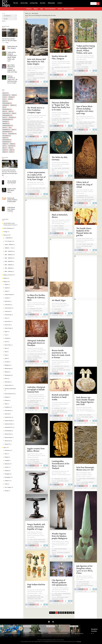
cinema (38, 121)
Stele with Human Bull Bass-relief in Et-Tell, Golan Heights (36, 62)
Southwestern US (8, 427)
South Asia (7, 414)
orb (58, 120)
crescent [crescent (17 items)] (11, 97)
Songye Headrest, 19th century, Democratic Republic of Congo (36, 527)
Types (42, 9)
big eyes (81, 122)
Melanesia (7, 372)
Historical (29, 9)
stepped (39, 129)
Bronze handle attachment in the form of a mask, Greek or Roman (34, 634)
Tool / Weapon (8, 487)
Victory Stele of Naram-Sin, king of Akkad (84, 185)
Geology (60, 9)
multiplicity (61, 226)
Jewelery (7, 467)
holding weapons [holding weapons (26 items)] (7, 115)
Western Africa (8, 434)
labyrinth (32, 246)
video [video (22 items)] (5, 148)
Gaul (6, 335)
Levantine (7, 362)
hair (68, 366)
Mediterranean (8, 368)
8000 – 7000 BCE (9, 272)
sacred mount (33, 129)
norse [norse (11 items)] (5, 128)
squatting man (31, 76)
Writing (6, 491)
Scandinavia (7, 407)
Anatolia (7, 288)
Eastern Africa (8, 321)
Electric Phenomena (50, 9)
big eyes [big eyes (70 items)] (5, 93)
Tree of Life (79, 65)
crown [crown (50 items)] (10, 99)
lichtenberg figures (31, 126)
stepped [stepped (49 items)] (5, 144)
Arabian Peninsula (9, 295)
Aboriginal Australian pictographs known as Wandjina (36, 343)
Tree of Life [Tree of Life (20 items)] (12, 146)
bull (37, 73)
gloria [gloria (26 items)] (5, 111)
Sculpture (7, 481)
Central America (8, 308)
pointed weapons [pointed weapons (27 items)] (7, 132)
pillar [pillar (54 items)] (14, 130)
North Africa (7, 382)
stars (53, 170)
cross (33, 123)
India (6, 352)
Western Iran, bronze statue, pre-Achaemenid (58, 634)
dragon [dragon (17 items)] (5, 101)
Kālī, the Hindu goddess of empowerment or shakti (11, 634)
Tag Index (43, 3)
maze (36, 246)
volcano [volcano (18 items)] (5, 150)
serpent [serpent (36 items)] (5, 138)
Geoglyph (7, 460)
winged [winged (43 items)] (5, 152)
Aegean (6, 284)
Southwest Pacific (9, 424)
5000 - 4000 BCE (80, 586)
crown (62, 67)
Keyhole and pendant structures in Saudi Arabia (12, 200)
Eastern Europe (8, 328)
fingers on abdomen (62, 549)
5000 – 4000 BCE (9, 261)
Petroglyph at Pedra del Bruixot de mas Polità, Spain (60, 260)
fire (44, 123)
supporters (82, 124)
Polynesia (7, 400)
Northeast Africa (8, 385)
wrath (64, 120)
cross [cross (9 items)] (5, 99)
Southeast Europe (8, 421)
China (6, 318)
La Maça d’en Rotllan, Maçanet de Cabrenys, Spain (36, 298)
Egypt (6, 332)
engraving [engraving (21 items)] (6, 105)
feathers (93, 122)
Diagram (7, 457)
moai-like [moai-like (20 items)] (6, 121)
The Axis (16, 3)
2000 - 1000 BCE (61, 172)
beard (31, 540)
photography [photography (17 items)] (6, 130)
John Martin (54, 120)
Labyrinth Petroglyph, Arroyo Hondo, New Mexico (36, 234)
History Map (24, 3)
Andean (6, 291)
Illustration (7, 464)
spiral (39, 246)
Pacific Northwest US (9, 394)
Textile (6, 484)
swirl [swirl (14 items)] (5, 146)
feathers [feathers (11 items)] (13, 105)
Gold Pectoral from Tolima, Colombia (11, 209)
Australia (7, 298)
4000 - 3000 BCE (61, 273)
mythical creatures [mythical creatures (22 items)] (8, 126)
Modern (5, 278)
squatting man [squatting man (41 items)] (7, 142)
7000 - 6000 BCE (61, 410)
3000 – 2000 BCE (9, 255)
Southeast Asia (8, 417)
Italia (6, 355)
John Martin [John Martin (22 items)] (12, 117)
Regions (36, 9)
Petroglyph (7, 474)
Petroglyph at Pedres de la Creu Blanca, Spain (85, 276)
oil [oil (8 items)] (10, 128)
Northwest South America (10, 389)
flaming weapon (66, 118)
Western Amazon (8, 437)
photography (30, 127)
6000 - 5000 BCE (31, 406)
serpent (90, 63)
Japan (6, 358)
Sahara (6, 404)
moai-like (40, 540)
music (37, 188)
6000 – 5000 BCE (9, 265)
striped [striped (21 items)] (12, 144)
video (34, 131)
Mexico (6, 379)
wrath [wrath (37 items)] (12, 152)
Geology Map (34, 3)
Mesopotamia (8, 375)
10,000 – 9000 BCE (9, 245)
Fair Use (79, 642)
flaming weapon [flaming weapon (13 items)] (7, 109)
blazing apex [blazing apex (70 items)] (6, 95)
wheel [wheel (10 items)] (12, 150)
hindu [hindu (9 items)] (14, 113)
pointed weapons (40, 74)
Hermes (7, 42)
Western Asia (8, 441)
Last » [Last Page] (75, 613)
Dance (6, 454)
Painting (7, 471)
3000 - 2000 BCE (85, 199)
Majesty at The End (69, 9)
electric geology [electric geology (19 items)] (7, 103)
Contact (60, 3)
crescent (40, 73)
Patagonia (7, 397)
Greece (6, 342)
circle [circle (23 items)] (5, 97)
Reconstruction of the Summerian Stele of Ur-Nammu (85, 345)
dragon (90, 62)
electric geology (58, 309)
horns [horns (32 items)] (5, 117)
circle (89, 122)
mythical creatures (31, 74)
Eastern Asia (7, 325)
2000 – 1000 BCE (9, 251)
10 (68, 613)
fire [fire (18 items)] (4, 107)
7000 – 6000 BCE (9, 268)
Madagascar (7, 365)
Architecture (7, 450)
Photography (7, 477)
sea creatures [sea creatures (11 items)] (7, 136)
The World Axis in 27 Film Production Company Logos (36, 110)
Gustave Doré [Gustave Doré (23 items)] (6, 113)
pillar (68, 67)
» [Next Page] (72, 613)
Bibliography (51, 3)
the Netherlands (8, 431)
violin (44, 354)
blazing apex (33, 73)
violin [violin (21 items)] (11, 148)
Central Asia (7, 311)
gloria (65, 67)
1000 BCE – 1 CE (9, 248)
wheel (86, 124)
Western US (7, 444)
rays (53, 69)
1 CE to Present (8, 241)
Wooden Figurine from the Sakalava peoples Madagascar (60, 536)
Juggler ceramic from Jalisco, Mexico (12, 191)
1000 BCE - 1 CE (6, 30)
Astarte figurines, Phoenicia (77, 634)
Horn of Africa (8, 345)
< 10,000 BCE (5, 162)
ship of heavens (65, 168)
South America (8, 411)
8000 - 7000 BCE (55, 412)
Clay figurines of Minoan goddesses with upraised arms (59, 583)
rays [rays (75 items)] (5, 134)
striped (41, 188)
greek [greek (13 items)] (11, 111)
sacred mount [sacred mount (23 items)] (12, 134)
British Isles (7, 301)
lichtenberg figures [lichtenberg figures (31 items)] (8, 119)
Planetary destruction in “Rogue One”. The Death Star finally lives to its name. (12, 80)
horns (44, 73)
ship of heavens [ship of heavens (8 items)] (7, 140)
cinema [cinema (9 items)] (14, 95)
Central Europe (8, 315)
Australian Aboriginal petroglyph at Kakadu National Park (36, 390)
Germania (7, 338)
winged (90, 124)
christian (85, 122)
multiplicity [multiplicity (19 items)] (6, 124)
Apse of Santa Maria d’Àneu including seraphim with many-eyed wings (12, 69)
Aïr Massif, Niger (59, 300)
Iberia (6, 348)
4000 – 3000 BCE (9, 258)
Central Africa (8, 305)
